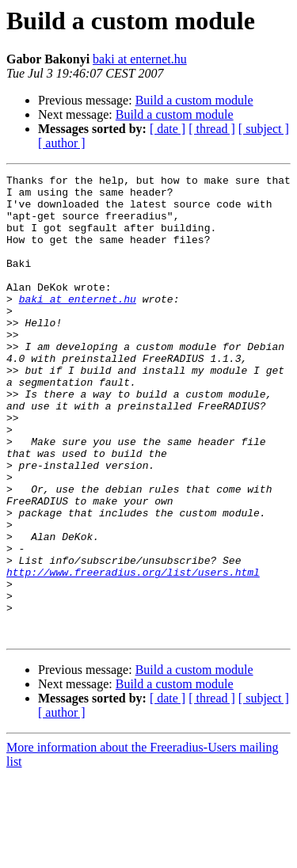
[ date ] (168, 129)
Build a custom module (194, 100)
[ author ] (62, 143)
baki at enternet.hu (140, 59)
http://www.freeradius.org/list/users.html (133, 653)
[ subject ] (264, 129)
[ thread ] (212, 129)
